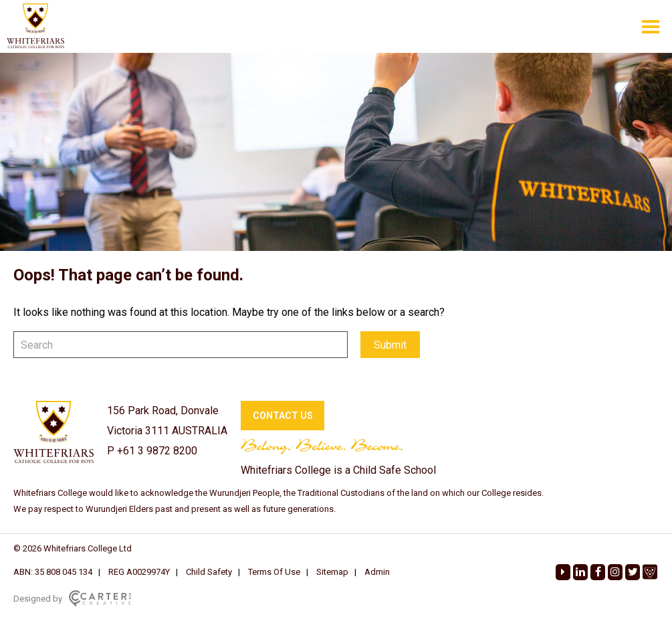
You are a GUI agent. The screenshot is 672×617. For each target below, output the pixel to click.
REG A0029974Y (139, 572)
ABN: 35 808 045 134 (53, 572)
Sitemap (332, 572)
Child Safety (209, 572)
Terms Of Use (274, 572)
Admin (377, 572)
